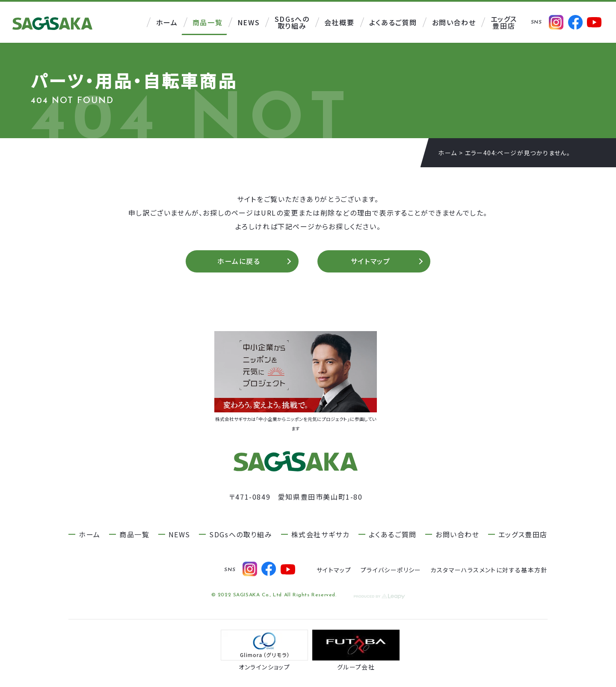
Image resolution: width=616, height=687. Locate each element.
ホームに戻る (239, 262)
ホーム (447, 153)
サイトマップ (371, 262)
